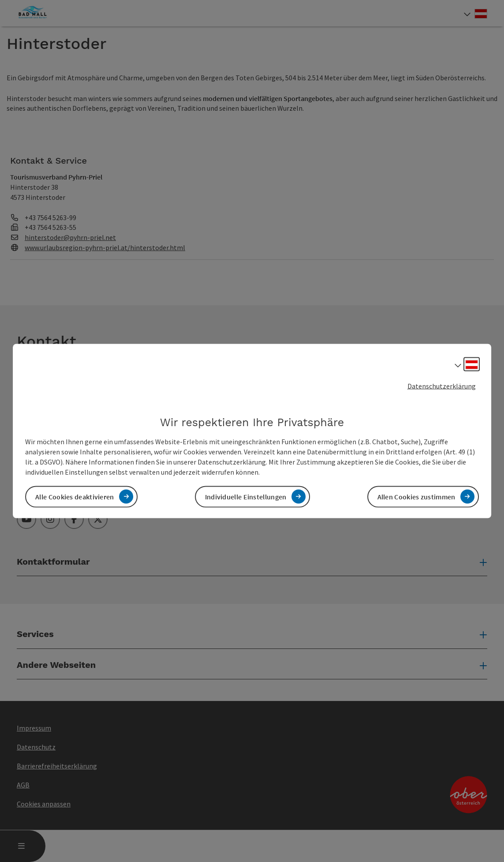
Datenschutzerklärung (442, 386)
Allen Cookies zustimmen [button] (416, 496)
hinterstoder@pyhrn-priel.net (70, 237)
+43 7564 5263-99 (50, 217)
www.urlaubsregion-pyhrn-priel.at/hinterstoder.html (105, 247)
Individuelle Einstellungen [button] (246, 496)
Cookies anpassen (44, 804)
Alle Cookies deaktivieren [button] (75, 496)
